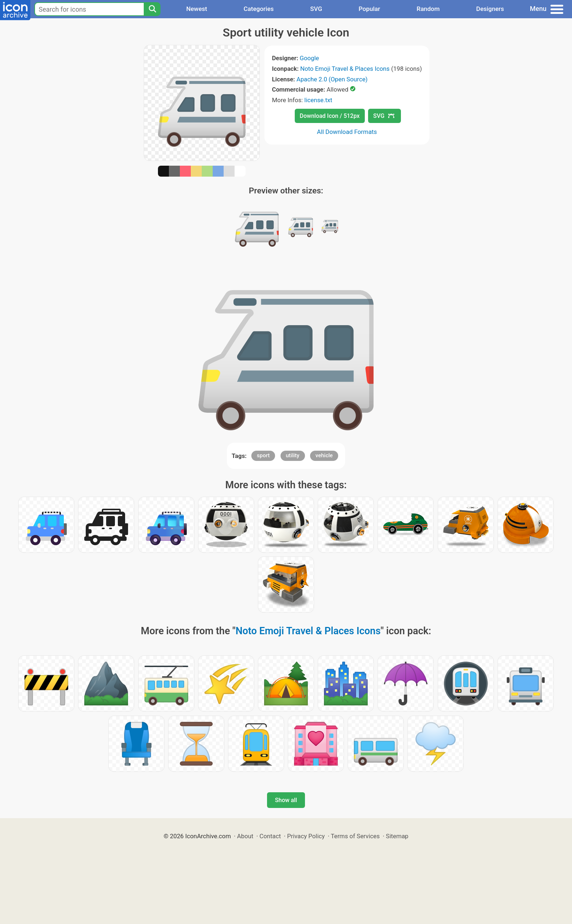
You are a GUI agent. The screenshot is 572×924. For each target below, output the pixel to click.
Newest (196, 9)
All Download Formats (347, 132)
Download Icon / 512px (330, 116)
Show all (286, 800)
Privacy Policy (306, 836)
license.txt (318, 100)
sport (263, 455)
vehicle (324, 455)
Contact (270, 836)
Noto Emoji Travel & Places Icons (345, 69)
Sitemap (397, 836)
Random (428, 9)
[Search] (152, 9)
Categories (259, 9)
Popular (369, 9)
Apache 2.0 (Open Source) (332, 79)
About (245, 836)
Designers (490, 9)
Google (310, 58)
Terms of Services (355, 836)
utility (293, 455)
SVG (316, 9)
